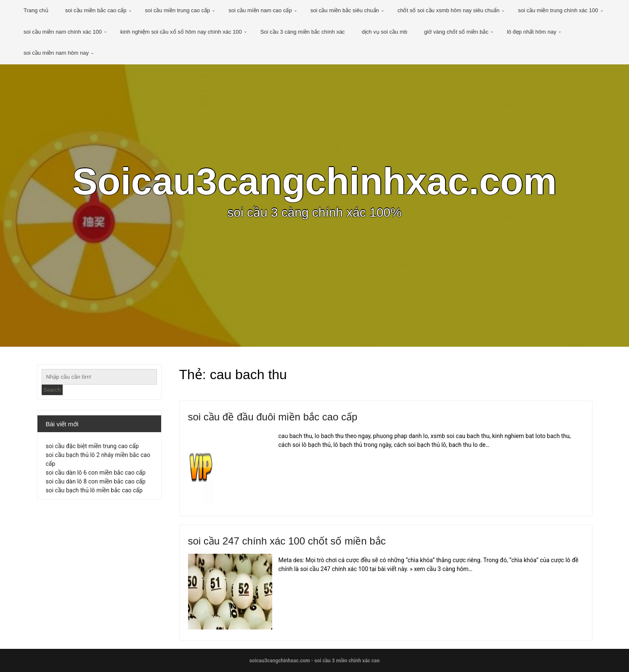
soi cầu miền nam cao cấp (260, 10)
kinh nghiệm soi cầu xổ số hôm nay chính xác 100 (181, 32)
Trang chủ (36, 10)
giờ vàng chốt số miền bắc (456, 32)
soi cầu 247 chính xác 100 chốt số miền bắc (287, 541)
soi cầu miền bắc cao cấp (96, 10)
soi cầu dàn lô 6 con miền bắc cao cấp (96, 473)
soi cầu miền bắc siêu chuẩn (345, 10)
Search (52, 390)
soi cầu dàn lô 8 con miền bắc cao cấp (96, 481)
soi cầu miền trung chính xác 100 (558, 10)
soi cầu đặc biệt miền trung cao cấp (92, 446)
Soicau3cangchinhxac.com (314, 181)
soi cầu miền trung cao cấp (178, 10)
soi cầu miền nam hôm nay (56, 53)
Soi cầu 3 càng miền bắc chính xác (303, 32)
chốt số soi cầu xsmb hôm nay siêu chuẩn (449, 10)
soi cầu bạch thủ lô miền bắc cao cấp (94, 490)
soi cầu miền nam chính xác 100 (63, 32)
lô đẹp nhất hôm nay (532, 32)
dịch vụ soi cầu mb (385, 32)
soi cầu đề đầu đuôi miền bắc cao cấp (273, 417)
